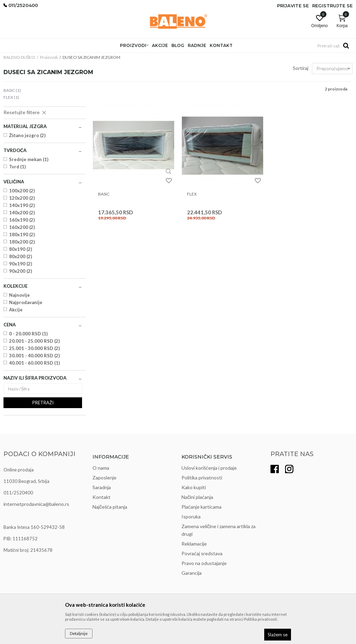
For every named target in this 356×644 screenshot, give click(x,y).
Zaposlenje (104, 478)
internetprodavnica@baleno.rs (36, 504)
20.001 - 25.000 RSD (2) (34, 341)
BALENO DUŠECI (19, 57)
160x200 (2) (22, 227)
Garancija (192, 573)
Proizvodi (49, 57)
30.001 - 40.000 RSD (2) (34, 356)
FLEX (11, 97)
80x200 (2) (21, 256)
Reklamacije (194, 544)
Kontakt (102, 497)
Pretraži (43, 403)
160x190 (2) (22, 220)
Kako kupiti (194, 487)
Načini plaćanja (197, 497)
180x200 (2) (22, 242)
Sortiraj (301, 68)
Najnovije (19, 295)
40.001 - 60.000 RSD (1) (34, 363)
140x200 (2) (22, 213)
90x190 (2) (21, 264)
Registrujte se (332, 6)
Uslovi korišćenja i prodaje (209, 468)
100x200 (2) (22, 191)
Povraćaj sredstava (202, 553)
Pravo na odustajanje (204, 563)
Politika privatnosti (202, 478)
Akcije (16, 310)
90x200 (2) (21, 271)
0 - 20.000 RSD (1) (28, 334)
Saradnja (102, 487)
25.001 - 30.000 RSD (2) (34, 348)
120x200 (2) (22, 198)
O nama (101, 468)
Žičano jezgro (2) (27, 135)
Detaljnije (79, 633)
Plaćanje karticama (201, 507)
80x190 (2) (21, 249)
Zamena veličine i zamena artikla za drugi (219, 530)
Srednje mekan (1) (29, 159)
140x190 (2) (22, 205)
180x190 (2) (22, 234)
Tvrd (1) (17, 167)
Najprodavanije (26, 302)
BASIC (12, 90)
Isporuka (191, 516)
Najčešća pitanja (110, 507)
